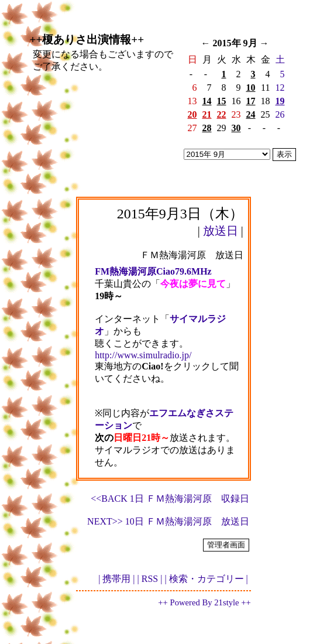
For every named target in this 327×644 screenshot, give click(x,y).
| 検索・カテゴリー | (206, 579)
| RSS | (150, 579)
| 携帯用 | (116, 579)
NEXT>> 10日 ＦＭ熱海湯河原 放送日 (168, 521)
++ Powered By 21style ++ (204, 602)
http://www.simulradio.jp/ (143, 355)
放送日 (221, 231)
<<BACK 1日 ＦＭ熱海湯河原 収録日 (170, 499)
